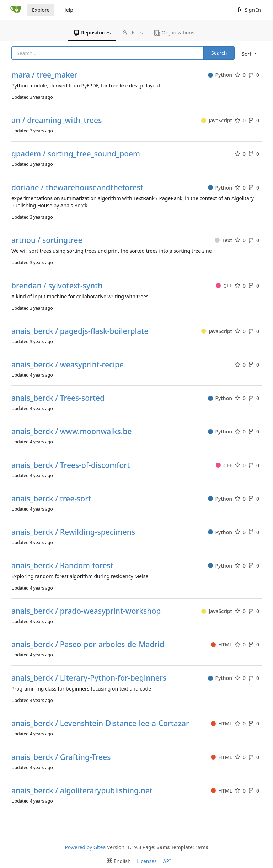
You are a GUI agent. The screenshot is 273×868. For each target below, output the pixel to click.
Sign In (249, 10)
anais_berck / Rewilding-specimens (73, 532)
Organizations (174, 33)
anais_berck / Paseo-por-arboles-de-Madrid (88, 645)
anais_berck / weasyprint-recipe (68, 365)
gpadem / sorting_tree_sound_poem (76, 154)
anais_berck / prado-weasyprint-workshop (86, 611)
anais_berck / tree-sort (51, 499)
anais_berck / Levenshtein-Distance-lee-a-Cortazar (100, 723)
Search (219, 53)
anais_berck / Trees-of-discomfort (71, 465)
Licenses (147, 861)
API (167, 861)
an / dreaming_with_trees (57, 120)
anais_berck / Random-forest (62, 566)
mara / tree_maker (44, 75)
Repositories (92, 33)
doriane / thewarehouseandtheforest (77, 188)
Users (132, 33)
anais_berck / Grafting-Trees (61, 757)
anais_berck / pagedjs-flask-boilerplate (80, 331)
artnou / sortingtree (47, 240)
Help (68, 10)
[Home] (16, 10)
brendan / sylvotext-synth (57, 286)
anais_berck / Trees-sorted (58, 398)
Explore (41, 10)
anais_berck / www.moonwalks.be (72, 432)
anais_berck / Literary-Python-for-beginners (89, 678)
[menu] (248, 54)
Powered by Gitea (85, 847)
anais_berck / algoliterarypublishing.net (82, 791)
